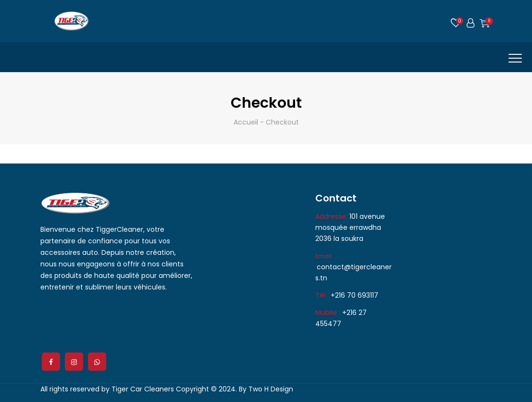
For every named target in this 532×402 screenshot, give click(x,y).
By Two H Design (266, 389)
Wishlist (456, 25)
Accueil (246, 122)
